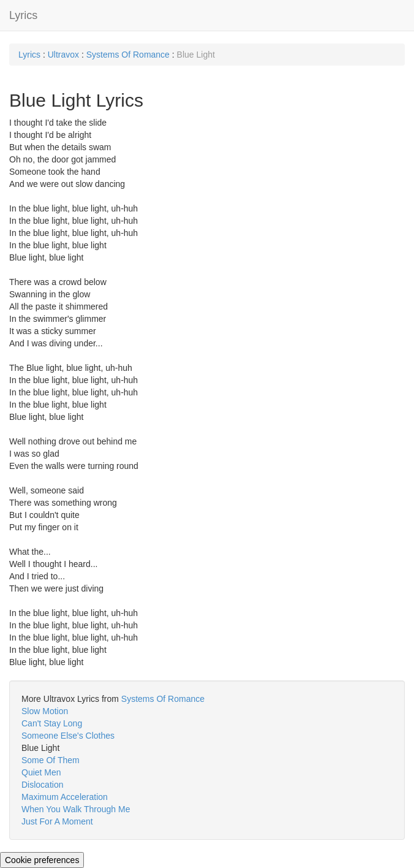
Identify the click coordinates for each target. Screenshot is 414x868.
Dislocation (42, 785)
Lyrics (23, 15)
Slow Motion (45, 711)
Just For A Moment (57, 821)
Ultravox (63, 55)
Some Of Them (51, 760)
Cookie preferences (42, 860)
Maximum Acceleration (65, 797)
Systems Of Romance (128, 55)
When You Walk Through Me (76, 809)
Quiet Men (41, 772)
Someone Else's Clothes (68, 736)
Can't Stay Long (52, 723)
